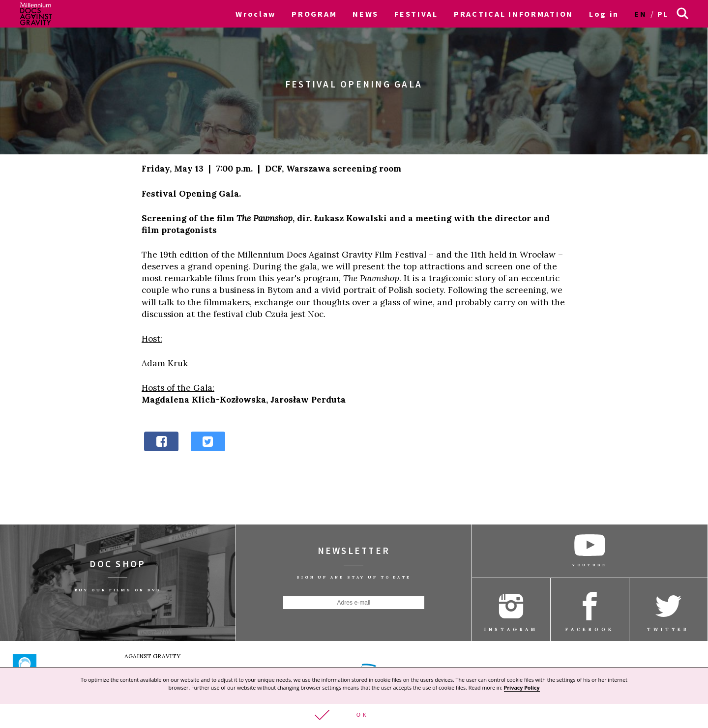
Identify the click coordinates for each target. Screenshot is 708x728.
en (640, 14)
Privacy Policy (522, 687)
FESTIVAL (416, 14)
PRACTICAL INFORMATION (514, 14)
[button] (354, 716)
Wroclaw (256, 14)
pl (663, 14)
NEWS (366, 14)
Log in (604, 14)
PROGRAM (314, 14)
